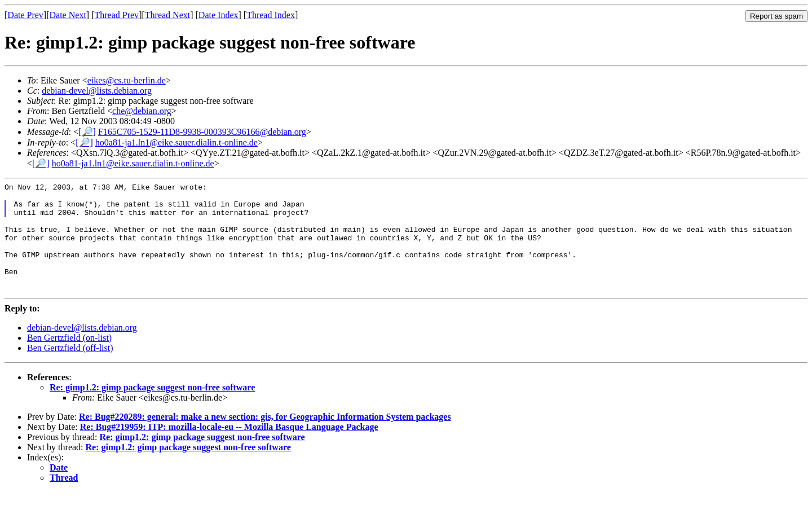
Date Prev (25, 15)
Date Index (219, 15)
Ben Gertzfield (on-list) (69, 360)
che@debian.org (142, 111)
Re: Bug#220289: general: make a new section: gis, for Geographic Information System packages (265, 439)
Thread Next (167, 15)
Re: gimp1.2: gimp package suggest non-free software (152, 409)
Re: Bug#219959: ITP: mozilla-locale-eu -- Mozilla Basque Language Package (229, 449)
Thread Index (271, 15)
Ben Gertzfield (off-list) (70, 370)
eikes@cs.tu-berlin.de (127, 80)
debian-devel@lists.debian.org (97, 91)
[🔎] (87, 132)
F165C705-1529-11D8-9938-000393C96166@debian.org (202, 132)
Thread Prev (116, 15)
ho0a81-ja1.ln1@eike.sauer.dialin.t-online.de (176, 142)
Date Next (68, 15)
